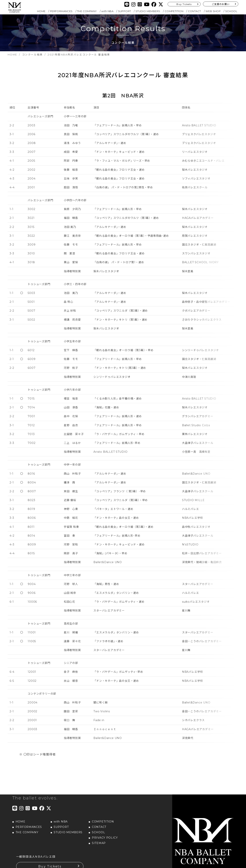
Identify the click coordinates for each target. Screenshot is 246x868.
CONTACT (194, 11)
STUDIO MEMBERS (148, 11)
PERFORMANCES (61, 11)
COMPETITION (174, 11)
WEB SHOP (213, 11)
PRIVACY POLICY (105, 832)
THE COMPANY (87, 11)
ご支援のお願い (221, 4)
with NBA (107, 11)
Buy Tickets (184, 4)
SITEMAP (99, 838)
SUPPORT (125, 11)
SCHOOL (231, 11)
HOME (41, 11)
